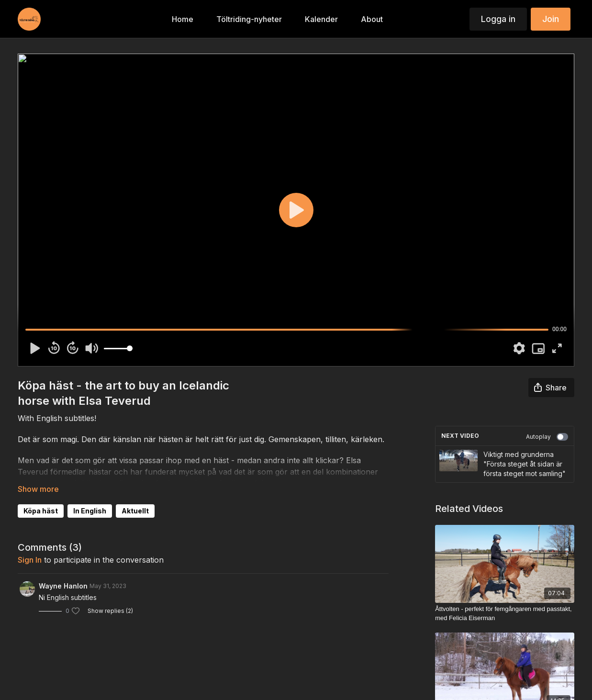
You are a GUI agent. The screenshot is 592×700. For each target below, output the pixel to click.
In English (90, 511)
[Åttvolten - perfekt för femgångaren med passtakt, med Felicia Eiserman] (505, 614)
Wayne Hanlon (63, 586)
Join (551, 19)
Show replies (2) (110, 611)
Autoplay (547, 437)
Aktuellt (135, 511)
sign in (30, 560)
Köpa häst (41, 511)
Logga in (498, 19)
